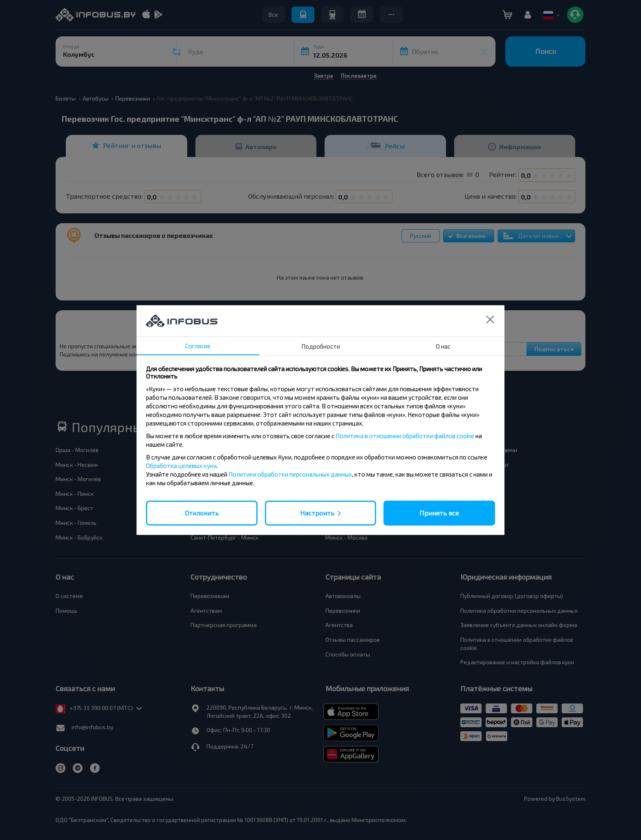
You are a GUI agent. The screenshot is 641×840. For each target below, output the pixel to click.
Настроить (317, 513)
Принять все (439, 513)
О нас (443, 346)
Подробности (321, 346)
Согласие (198, 346)
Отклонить (202, 513)
